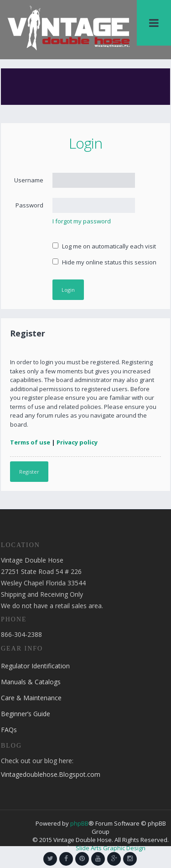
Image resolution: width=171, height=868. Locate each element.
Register (29, 472)
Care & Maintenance (31, 698)
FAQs (9, 730)
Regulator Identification (35, 666)
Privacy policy (77, 442)
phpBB (79, 823)
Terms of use (30, 442)
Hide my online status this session (104, 262)
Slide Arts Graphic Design (111, 848)
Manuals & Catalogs (31, 682)
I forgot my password (82, 221)
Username (29, 180)
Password (29, 205)
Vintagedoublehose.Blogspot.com (51, 774)
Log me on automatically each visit (104, 246)
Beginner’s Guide (26, 714)
